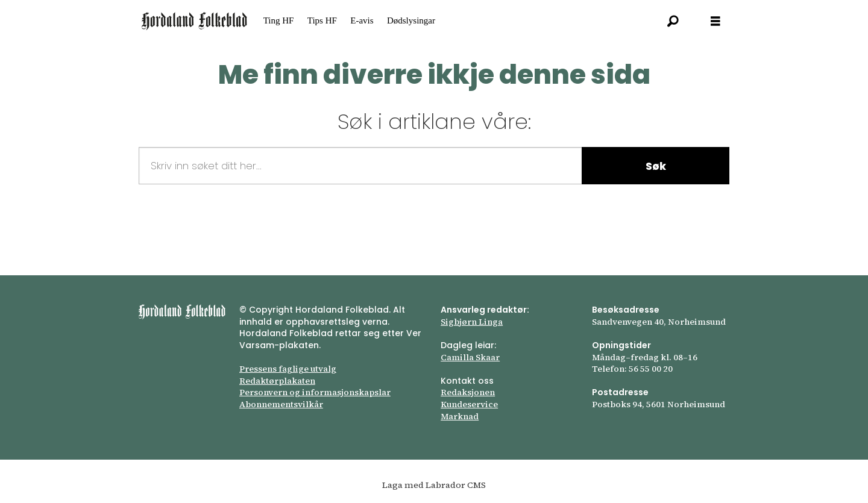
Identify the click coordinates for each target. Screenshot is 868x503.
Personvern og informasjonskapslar (315, 392)
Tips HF (322, 20)
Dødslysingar (411, 20)
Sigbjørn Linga (472, 322)
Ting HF (279, 20)
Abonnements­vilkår (281, 404)
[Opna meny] (715, 21)
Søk (656, 166)
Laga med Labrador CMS (434, 485)
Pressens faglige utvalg (288, 369)
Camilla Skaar (470, 357)
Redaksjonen (468, 392)
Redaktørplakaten (277, 381)
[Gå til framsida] (194, 21)
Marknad (460, 416)
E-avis (362, 20)
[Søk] (673, 21)
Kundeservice (469, 404)
